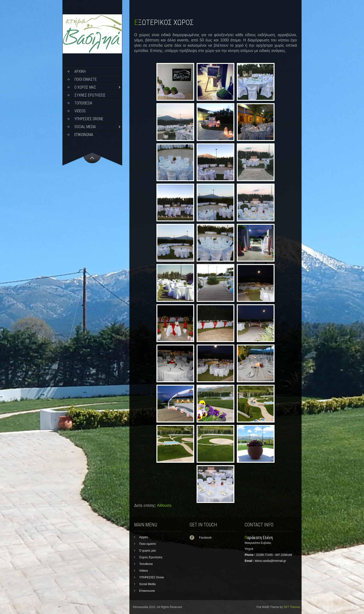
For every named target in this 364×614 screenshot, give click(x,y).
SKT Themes (292, 607)
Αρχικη (80, 71)
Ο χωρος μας (85, 87)
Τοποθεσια (83, 103)
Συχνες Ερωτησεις (90, 95)
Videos (80, 111)
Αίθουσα (164, 505)
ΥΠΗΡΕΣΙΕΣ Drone (89, 119)
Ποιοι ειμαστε (86, 79)
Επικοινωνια (84, 135)
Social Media (85, 127)
